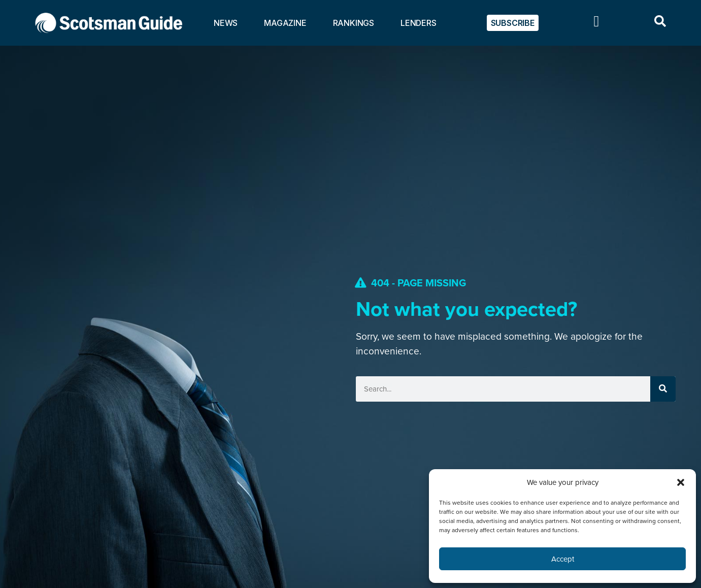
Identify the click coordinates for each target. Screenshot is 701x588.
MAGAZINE (285, 23)
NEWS (226, 23)
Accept (563, 559)
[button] (681, 482)
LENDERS (419, 23)
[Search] (663, 389)
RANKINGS (354, 23)
